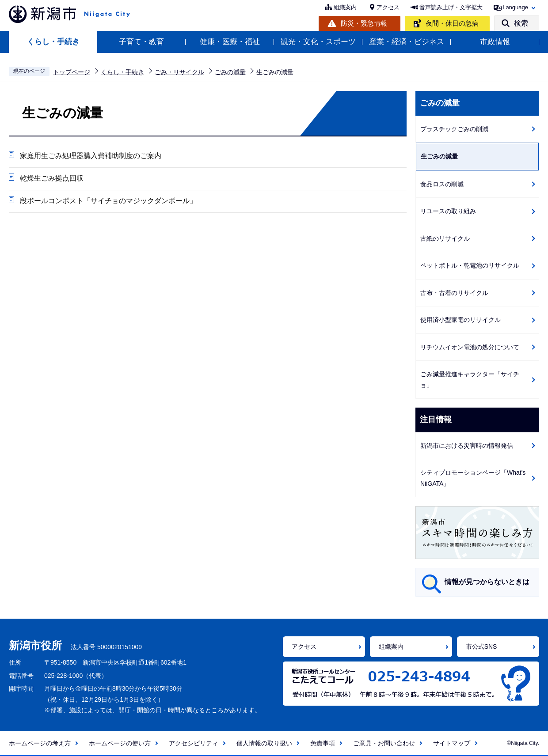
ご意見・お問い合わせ (384, 743)
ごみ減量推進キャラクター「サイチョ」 (470, 380)
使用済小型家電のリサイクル (460, 320)
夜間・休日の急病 (452, 23)
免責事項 (323, 743)
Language (515, 7)
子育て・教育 (141, 42)
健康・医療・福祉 (230, 42)
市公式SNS (481, 646)
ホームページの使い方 (120, 743)
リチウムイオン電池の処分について (470, 347)
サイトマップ (452, 743)
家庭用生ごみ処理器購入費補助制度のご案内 (91, 156)
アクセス (388, 7)
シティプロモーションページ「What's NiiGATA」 (473, 478)
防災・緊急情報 (364, 23)
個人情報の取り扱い (264, 743)
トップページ (72, 72)
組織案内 (345, 7)
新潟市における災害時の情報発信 (467, 446)
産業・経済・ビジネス (407, 42)
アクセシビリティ (194, 743)
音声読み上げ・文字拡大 (451, 7)
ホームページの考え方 (40, 743)
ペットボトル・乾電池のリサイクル (470, 265)
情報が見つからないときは (487, 582)
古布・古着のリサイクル (454, 293)
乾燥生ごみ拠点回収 (52, 178)
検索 (521, 23)
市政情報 (495, 42)
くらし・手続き (53, 42)
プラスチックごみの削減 (454, 129)
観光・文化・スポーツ (318, 42)
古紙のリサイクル (445, 238)
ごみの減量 (230, 72)
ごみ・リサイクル (179, 72)
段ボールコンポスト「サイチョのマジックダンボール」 (108, 201)
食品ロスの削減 (442, 184)
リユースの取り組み (448, 211)
